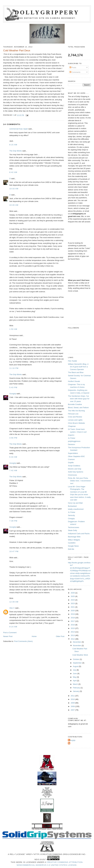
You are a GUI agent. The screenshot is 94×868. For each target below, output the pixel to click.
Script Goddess (74, 466)
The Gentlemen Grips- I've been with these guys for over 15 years (79, 399)
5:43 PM (13, 387)
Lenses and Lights (75, 420)
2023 (73, 603)
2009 (73, 703)
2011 (73, 696)
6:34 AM (13, 457)
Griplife (71, 463)
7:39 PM (13, 521)
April (75, 681)
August (76, 666)
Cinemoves (72, 475)
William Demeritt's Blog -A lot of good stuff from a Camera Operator (78, 367)
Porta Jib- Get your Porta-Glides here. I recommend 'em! (79, 481)
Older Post (60, 636)
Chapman (72, 426)
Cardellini (72, 543)
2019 (73, 614)
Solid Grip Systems (76, 472)
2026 (73, 593)
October (76, 659)
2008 (73, 706)
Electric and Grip (75, 469)
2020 (73, 611)
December (77, 642)
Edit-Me (71, 549)
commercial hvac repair (19, 129)
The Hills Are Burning (76, 411)
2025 (73, 596)
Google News (73, 546)
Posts (73, 68)
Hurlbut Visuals (74, 381)
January (76, 691)
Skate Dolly (72, 530)
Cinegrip (71, 519)
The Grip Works (16, 151)
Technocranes (73, 527)
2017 (73, 621)
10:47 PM (14, 551)
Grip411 (71, 435)
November (77, 646)
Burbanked (72, 506)
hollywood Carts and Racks (79, 534)
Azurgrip (13, 394)
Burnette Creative (75, 404)
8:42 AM (13, 172)
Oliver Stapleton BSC (76, 456)
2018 (73, 618)
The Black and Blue (76, 372)
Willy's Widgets (74, 540)
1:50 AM (13, 329)
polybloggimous (74, 441)
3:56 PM (13, 438)
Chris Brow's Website (76, 423)
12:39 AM (14, 602)
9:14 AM (13, 627)
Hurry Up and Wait (75, 503)
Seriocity (71, 515)
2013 (73, 635)
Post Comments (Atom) (23, 641)
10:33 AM (14, 189)
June (75, 673)
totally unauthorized (76, 509)
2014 (73, 632)
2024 (73, 600)
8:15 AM (13, 145)
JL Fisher (72, 438)
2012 (73, 639)
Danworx (71, 444)
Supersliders (73, 453)
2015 (73, 628)
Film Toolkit (72, 361)
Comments (75, 72)
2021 (73, 607)
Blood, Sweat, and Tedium (78, 408)
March (76, 684)
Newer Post (8, 636)
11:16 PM (14, 368)
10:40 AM (14, 205)
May (75, 677)
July (75, 670)
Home (34, 636)
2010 (73, 699)
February (77, 688)
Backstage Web (74, 537)
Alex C (12, 608)
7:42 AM (13, 470)
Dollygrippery (47, 12)
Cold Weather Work (80, 655)
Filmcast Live (73, 414)
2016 (73, 625)
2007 (73, 710)
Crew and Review (75, 417)
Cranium (71, 459)
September (77, 663)
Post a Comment (10, 633)
